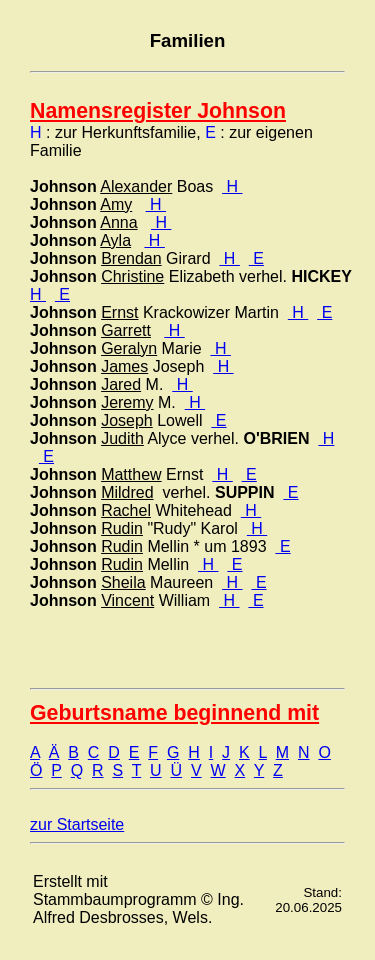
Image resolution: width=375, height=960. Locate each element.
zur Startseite (77, 824)
